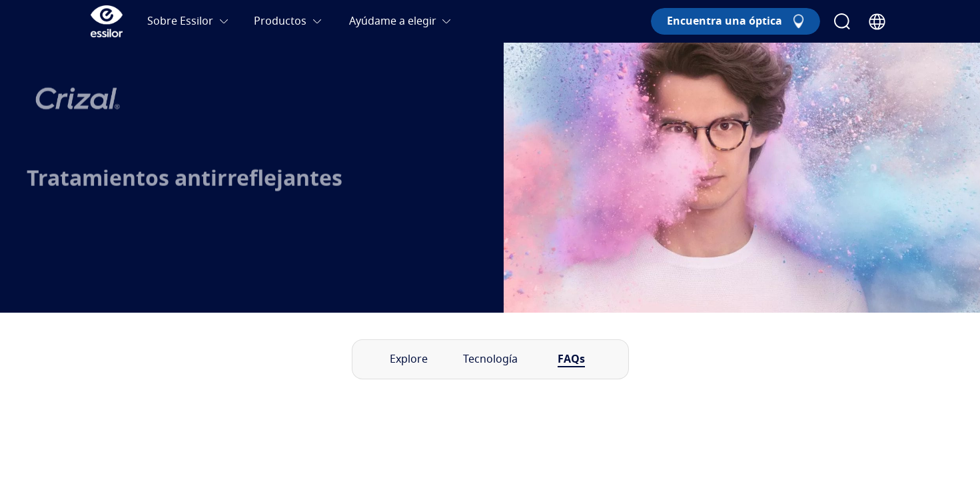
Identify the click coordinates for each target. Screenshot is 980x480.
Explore (409, 359)
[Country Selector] (877, 22)
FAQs (571, 359)
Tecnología (490, 359)
